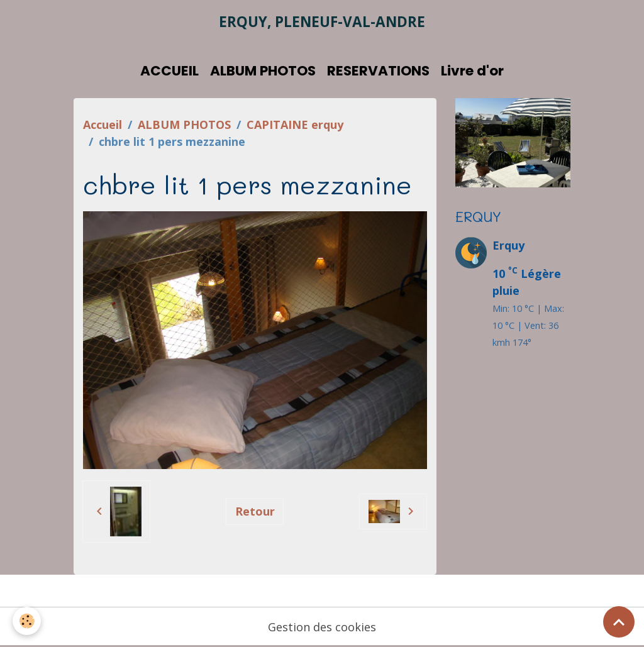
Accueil (103, 124)
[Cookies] (27, 621)
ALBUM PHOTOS (263, 71)
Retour (255, 511)
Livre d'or (472, 71)
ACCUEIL (169, 71)
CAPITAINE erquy (295, 124)
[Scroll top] (619, 622)
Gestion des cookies (322, 627)
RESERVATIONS (378, 71)
